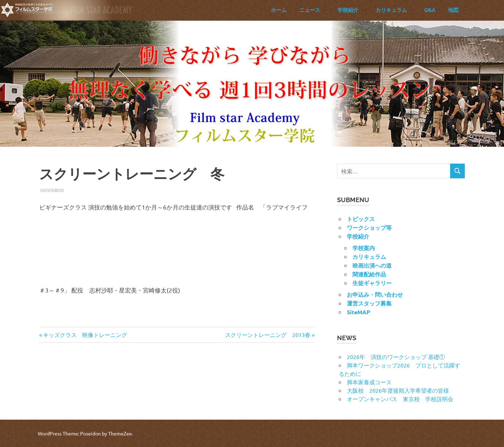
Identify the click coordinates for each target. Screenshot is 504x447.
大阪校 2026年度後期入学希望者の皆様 (398, 390)
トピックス (361, 219)
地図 (453, 10)
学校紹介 (352, 10)
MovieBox (52, 190)
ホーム (279, 10)
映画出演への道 (372, 265)
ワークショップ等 (369, 228)
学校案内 (364, 248)
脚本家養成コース (369, 382)
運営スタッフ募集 (369, 303)
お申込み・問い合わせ (375, 294)
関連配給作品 (369, 274)
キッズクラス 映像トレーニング (85, 335)
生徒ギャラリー (372, 283)
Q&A (430, 10)
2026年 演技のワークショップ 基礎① (396, 357)
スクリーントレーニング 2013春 (268, 335)
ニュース (313, 10)
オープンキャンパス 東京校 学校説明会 (400, 399)
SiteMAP (358, 312)
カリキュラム (395, 10)
